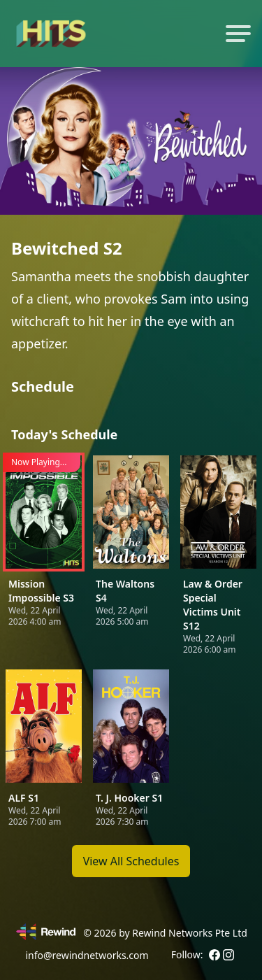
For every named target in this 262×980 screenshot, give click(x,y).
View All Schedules (131, 861)
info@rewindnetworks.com (87, 955)
